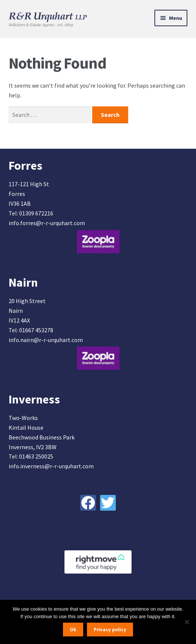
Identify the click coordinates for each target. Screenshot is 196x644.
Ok (73, 630)
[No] (187, 622)
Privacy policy (110, 630)
